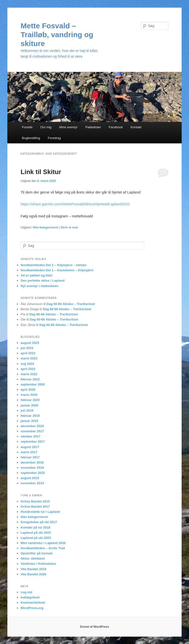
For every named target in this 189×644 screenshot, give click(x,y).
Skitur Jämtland (33, 558)
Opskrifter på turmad (37, 553)
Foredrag (54, 138)
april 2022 (28, 369)
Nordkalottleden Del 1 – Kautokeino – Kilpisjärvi (57, 270)
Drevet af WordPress (94, 627)
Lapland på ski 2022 (36, 533)
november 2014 (32, 483)
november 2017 (32, 431)
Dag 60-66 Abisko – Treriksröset (71, 304)
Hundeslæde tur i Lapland (40, 512)
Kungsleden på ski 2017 (39, 522)
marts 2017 (29, 452)
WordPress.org (32, 608)
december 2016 (32, 462)
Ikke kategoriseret (46, 227)
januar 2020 (30, 405)
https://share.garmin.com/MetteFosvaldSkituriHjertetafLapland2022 (75, 204)
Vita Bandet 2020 (33, 574)
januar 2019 (30, 421)
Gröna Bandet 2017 (35, 507)
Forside (27, 127)
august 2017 (30, 447)
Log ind (26, 592)
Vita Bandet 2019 (33, 569)
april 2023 (28, 353)
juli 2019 (27, 411)
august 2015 (30, 478)
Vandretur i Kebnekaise (38, 564)
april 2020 (28, 390)
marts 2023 (29, 358)
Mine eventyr (68, 127)
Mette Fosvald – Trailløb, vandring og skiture (57, 35)
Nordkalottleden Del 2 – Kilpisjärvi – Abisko (54, 265)
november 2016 (32, 468)
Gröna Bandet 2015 (35, 501)
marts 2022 (29, 374)
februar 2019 (30, 416)
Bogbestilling (31, 138)
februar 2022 (30, 379)
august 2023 (30, 343)
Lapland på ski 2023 (36, 538)
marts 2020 (29, 395)
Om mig (46, 127)
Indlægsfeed (30, 597)
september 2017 (33, 442)
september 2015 (33, 473)
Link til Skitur (41, 172)
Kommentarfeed (33, 603)
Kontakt (136, 127)
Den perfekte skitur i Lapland (43, 281)
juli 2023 (27, 348)
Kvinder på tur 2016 (36, 527)
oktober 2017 (31, 436)
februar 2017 (30, 457)
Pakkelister (93, 127)
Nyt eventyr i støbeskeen (39, 286)
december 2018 (32, 426)
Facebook (116, 127)
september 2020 (33, 384)
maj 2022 (27, 364)
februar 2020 (30, 400)
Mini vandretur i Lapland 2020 (43, 543)
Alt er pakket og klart (37, 275)
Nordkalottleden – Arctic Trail (43, 548)
